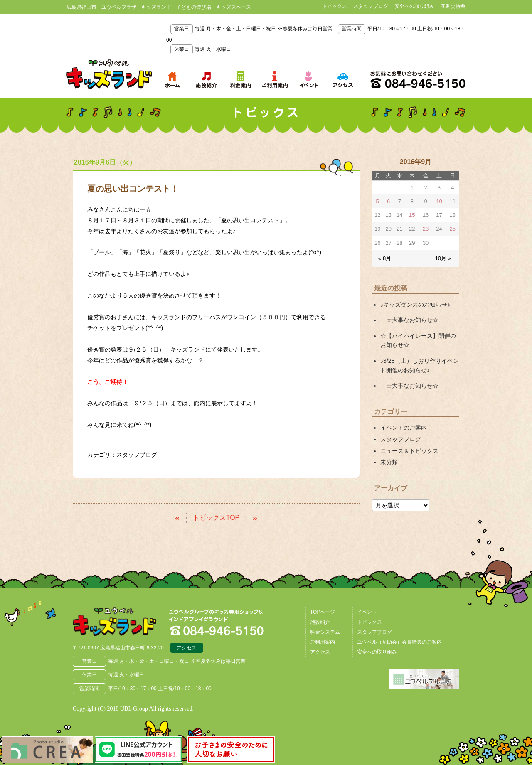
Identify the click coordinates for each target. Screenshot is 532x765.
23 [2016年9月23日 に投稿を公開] (426, 229)
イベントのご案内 (404, 427)
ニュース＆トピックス (409, 450)
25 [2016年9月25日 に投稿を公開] (453, 229)
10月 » (443, 258)
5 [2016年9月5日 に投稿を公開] (378, 201)
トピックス (335, 6)
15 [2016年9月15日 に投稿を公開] (412, 215)
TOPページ (323, 612)
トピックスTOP (216, 518)
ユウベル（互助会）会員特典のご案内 (399, 642)
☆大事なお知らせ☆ (409, 320)
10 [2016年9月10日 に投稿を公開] (439, 201)
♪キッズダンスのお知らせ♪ (415, 304)
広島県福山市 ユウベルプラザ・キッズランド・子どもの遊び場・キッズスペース (116, 622)
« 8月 (385, 258)
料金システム (325, 632)
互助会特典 (453, 6)
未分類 (389, 461)
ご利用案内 (323, 642)
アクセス (187, 648)
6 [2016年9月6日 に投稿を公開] (388, 201)
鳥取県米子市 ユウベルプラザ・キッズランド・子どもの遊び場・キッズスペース (109, 74)
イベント (367, 612)
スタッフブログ (371, 6)
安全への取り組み (414, 6)
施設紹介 (320, 622)
